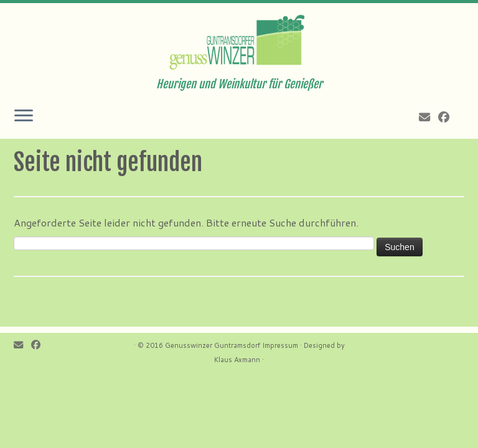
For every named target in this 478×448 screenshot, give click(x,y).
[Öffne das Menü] (24, 116)
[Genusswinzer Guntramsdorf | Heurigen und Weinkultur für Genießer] (239, 40)
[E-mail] (429, 117)
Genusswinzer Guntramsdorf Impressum (232, 345)
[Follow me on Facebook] (448, 117)
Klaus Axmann (237, 360)
